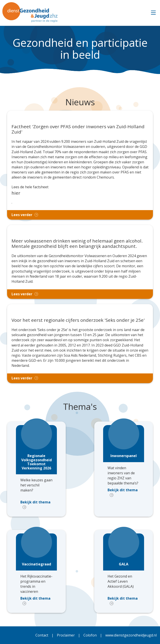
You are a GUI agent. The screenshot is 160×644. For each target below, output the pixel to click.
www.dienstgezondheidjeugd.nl (131, 635)
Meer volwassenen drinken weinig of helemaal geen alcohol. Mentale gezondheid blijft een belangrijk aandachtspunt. (77, 244)
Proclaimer (66, 635)
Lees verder (22, 215)
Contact (42, 635)
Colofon (90, 635)
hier (16, 193)
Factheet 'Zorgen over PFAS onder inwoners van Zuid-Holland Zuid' (78, 129)
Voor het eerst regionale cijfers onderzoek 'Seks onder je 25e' (78, 320)
